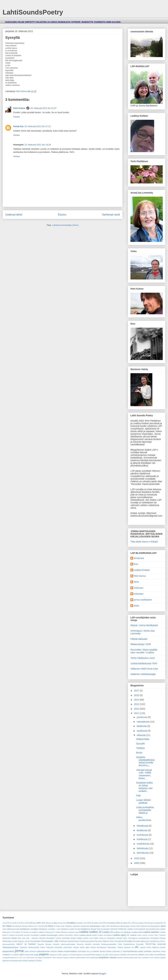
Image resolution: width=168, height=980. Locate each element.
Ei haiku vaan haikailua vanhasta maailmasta (72, 926)
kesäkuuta (142, 830)
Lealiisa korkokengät (48, 935)
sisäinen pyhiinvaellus (77, 958)
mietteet (6, 955)
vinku (136, 606)
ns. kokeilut (14, 955)
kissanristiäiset (70, 951)
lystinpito (148, 951)
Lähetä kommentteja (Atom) (65, 225)
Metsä (14, 938)
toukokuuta (143, 835)
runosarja (38, 958)
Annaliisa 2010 (114, 923)
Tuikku (42, 947)
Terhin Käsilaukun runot (142, 658)
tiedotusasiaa (129, 958)
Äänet (39, 961)
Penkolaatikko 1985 (50, 941)
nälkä (21, 955)
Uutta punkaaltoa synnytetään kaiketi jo (145, 810)
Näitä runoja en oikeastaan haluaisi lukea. (111, 938)
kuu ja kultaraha (93, 951)
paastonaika (29, 955)
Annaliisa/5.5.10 (159, 923)
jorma (19, 951)
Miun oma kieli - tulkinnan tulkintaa (31, 938)
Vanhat (93, 947)
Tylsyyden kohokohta (54, 947)
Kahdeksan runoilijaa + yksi (49, 929)
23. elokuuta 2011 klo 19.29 (38, 145)
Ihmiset (133, 926)
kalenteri (54, 951)
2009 (137, 863)
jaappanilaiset (8, 951)
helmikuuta (143, 848)
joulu (27, 951)
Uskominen (68, 947)
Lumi (139, 935)
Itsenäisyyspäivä (154, 926)
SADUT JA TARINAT (26, 944)
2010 (137, 858)
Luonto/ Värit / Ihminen (157, 935)
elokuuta (141, 735)
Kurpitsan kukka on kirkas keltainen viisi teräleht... (144, 787)
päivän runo (144, 955)
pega (36, 955)
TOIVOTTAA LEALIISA (155, 944)
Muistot (73, 938)
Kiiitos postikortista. (144, 819)
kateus (61, 951)
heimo (149, 947)
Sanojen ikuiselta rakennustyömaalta (60, 944)
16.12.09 (13, 923)
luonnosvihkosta (130, 951)
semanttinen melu (49, 958)
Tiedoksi (140, 748)
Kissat (93, 929)
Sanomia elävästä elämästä (88, 944)
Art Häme (7, 926)
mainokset (156, 951)
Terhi (136, 582)
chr (133, 947)
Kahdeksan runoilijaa (29, 929)
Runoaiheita (119, 941)
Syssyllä (140, 744)
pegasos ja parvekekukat (85, 955)
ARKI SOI (41, 923)
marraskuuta (143, 722)
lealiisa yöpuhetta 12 (114, 951)
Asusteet (25, 926)
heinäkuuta (143, 826)
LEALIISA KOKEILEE (118, 929)
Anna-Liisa (62, 923)
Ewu (136, 564)
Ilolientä (144, 926)
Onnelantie (155, 938)
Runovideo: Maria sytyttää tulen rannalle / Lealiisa (144, 651)
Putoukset (98, 941)
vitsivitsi (25, 961)
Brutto (139, 753)
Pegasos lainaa (24, 941)
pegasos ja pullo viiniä (104, 955)
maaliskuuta (143, 844)
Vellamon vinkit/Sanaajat (143, 674)
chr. (137, 947)
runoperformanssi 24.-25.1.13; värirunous (18, 958)
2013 (137, 704)
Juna (4, 929)
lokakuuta (142, 726)
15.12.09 (6, 923)
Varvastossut (102, 947)
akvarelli (127, 947)
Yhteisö (120, 947)
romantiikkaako (160, 955)
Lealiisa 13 (107, 932)
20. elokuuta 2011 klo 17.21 (38, 126)
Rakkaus (106, 941)
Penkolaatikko (35, 941)
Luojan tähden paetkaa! (144, 801)
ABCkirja (33, 923)
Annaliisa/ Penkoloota (144, 923)
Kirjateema (85, 929)
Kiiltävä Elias (143, 739)
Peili (138, 796)
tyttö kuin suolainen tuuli (144, 958)
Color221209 (43, 926)
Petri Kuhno (19, 108)
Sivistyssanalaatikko (109, 944)
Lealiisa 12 (95, 932)
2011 (137, 713)
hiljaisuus (156, 947)
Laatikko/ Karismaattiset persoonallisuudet (143, 929)
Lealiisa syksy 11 (121, 935)
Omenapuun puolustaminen (139, 938)
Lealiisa (84, 932)
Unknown (139, 588)
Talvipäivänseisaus (10, 947)
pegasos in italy (56, 955)
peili (129, 955)
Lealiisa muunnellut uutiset (68, 935)
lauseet (103, 951)
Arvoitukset (17, 926)
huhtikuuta (142, 839)
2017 (137, 691)
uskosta (156, 958)
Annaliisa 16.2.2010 (84, 923)
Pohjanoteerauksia (87, 941)
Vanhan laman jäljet (81, 947)
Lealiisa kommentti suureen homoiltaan (24, 935)
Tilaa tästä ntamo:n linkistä (144, 542)
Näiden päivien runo (85, 938)
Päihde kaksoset (139, 639)
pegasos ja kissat (69, 955)
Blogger (102, 973)
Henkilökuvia (115, 926)
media (163, 951)
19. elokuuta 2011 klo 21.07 (43, 108)
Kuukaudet (105, 929)
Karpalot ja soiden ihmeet (70, 929)
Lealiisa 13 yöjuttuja (122, 932)
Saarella (41, 944)
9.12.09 (26, 923)
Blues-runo (33, 926)
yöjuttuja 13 (32, 961)
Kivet (99, 929)
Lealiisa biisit (137, 932)
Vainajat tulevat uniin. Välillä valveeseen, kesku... (144, 774)
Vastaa (16, 117)
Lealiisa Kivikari (142, 570)
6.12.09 (20, 923)
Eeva (51, 926)
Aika (55, 923)
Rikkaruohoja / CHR (141, 644)
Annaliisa (71, 923)
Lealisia (133, 935)
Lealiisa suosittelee (105, 935)
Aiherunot (49, 923)
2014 (137, 700)
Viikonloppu (112, 947)
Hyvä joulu (125, 926)
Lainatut (71, 932)
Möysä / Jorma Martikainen (144, 625)
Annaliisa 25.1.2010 (128, 923)
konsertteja (82, 951)
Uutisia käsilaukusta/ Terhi (144, 663)
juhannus (33, 951)
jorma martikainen (143, 600)
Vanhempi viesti (111, 215)
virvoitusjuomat (15, 961)
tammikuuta (143, 853)
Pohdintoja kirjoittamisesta (69, 941)
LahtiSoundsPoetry (33, 12)
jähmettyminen (44, 951)
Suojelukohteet (129, 944)
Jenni (163, 926)
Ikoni (138, 926)
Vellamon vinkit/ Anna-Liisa (144, 669)
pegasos (44, 954)
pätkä (151, 955)
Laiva (77, 932)
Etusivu (62, 215)
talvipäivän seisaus (108, 957)
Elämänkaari (95, 926)
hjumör (163, 947)
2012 (137, 709)
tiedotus (120, 958)
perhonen (134, 955)
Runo (112, 941)
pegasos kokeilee (120, 955)
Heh (108, 926)
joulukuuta (142, 717)
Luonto (145, 935)
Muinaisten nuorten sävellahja (58, 938)
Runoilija (128, 941)
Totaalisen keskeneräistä (29, 947)
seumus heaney (63, 958)
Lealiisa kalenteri (151, 932)
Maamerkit (7, 938)
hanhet (143, 947)
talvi (88, 958)
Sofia (120, 944)
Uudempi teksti (14, 215)
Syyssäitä (140, 944)
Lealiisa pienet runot (88, 935)
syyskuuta (142, 731)
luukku (140, 951)
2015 (137, 695)
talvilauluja (94, 958)
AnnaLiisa (18, 126)
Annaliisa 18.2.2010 (99, 923)
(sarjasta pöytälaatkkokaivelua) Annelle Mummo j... (145, 761)
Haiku (103, 926)
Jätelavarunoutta (13, 929)
